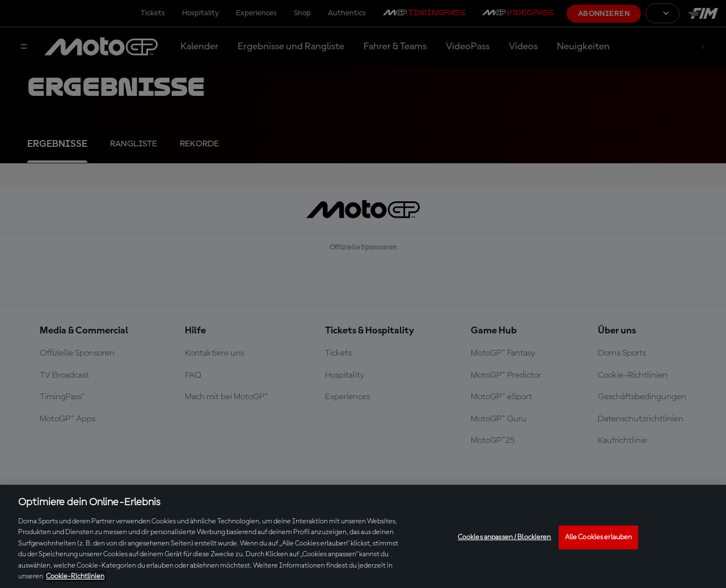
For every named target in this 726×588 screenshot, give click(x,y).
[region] (363, 536)
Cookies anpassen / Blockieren (505, 537)
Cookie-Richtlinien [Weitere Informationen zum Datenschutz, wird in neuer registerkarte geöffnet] (75, 576)
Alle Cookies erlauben (599, 537)
